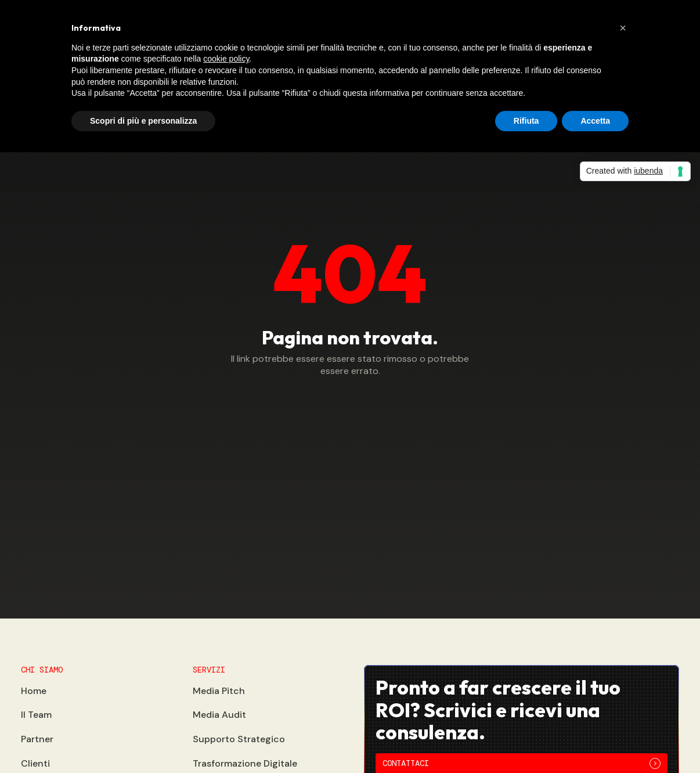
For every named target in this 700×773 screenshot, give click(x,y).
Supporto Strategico (239, 739)
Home (34, 691)
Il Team (36, 715)
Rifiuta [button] (526, 121)
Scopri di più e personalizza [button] (143, 121)
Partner (37, 739)
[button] (623, 28)
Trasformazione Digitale (245, 763)
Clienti (35, 763)
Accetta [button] (595, 121)
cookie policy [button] (226, 59)
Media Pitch (219, 691)
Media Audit (219, 715)
